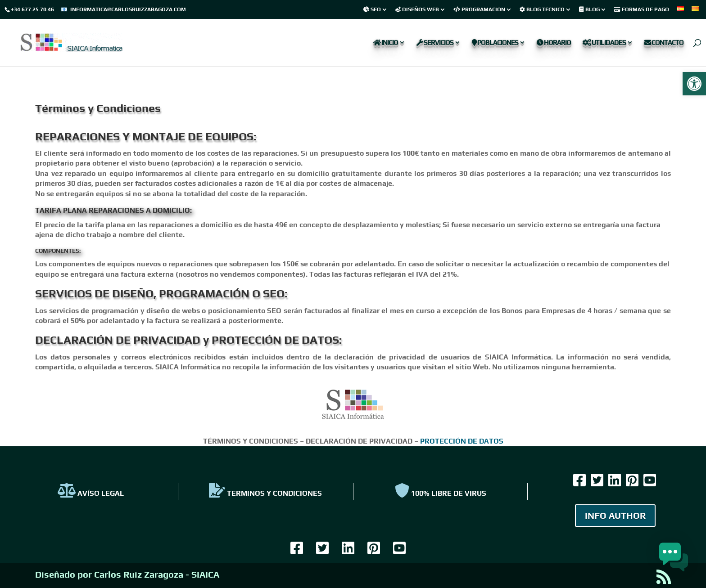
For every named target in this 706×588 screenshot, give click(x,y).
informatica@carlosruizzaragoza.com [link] (128, 9)
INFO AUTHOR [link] (615, 515)
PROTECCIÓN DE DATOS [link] (462, 441)
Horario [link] (554, 43)
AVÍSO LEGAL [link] (91, 493)
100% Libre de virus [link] (441, 493)
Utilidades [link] (604, 43)
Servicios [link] (435, 43)
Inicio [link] (386, 43)
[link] (694, 84)
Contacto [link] (664, 43)
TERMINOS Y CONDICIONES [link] (265, 493)
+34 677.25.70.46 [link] (32, 9)
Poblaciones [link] (495, 43)
